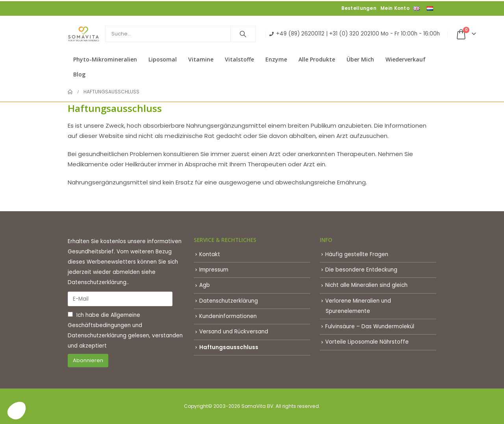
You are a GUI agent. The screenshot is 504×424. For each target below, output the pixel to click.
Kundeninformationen (228, 316)
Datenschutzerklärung (97, 336)
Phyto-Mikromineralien (105, 59)
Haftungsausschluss (229, 347)
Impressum (214, 270)
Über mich (360, 59)
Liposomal (163, 59)
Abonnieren (88, 360)
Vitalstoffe (239, 59)
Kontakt (210, 254)
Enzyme (276, 59)
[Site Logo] (83, 34)
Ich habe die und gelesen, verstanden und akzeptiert (125, 330)
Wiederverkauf (406, 59)
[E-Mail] (120, 299)
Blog (79, 74)
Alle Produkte (317, 59)
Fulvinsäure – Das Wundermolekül (370, 326)
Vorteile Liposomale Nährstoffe (367, 342)
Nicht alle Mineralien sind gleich (366, 285)
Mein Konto (395, 8)
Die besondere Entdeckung (361, 270)
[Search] (243, 34)
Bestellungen (359, 8)
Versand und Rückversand (234, 332)
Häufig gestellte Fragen (357, 254)
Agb (205, 285)
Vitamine (201, 59)
